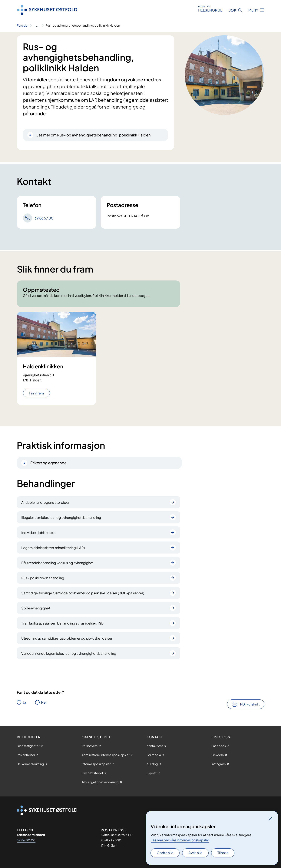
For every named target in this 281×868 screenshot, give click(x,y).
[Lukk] (270, 819)
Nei (44, 702)
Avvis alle (195, 853)
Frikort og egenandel (49, 463)
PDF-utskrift (250, 704)
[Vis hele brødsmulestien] (36, 25)
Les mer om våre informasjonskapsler (180, 840)
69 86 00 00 (26, 840)
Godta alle (165, 853)
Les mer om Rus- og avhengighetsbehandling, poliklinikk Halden (94, 135)
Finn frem (36, 393)
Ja (24, 702)
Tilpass (223, 853)
